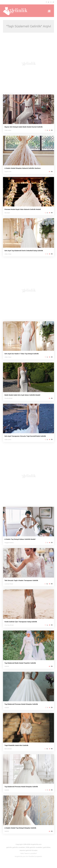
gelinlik (9, 847)
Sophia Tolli (8, 172)
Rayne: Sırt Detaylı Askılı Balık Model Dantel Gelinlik (24, 127)
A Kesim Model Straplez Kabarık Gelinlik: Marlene (23, 168)
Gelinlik (7, 666)
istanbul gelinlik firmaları (29, 850)
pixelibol (34, 853)
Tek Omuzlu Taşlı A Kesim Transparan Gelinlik (21, 580)
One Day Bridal (9, 625)
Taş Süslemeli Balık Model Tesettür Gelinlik (20, 663)
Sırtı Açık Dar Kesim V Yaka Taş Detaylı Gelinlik (22, 354)
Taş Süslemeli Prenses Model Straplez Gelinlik (21, 704)
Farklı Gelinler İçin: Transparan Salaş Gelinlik (21, 622)
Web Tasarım (25, 853)
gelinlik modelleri (19, 847)
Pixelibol (32, 856)
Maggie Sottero (9, 543)
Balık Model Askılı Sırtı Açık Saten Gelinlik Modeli (22, 395)
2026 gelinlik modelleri (34, 847)
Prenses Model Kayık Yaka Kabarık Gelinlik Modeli (23, 209)
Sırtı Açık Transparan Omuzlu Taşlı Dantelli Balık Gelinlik (25, 436)
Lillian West (8, 254)
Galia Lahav (8, 130)
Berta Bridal (8, 749)
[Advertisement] (28, 64)
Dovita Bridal (8, 398)
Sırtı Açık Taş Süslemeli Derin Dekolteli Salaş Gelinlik (24, 251)
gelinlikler (47, 847)
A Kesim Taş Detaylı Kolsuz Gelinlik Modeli (20, 539)
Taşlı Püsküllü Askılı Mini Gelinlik (16, 745)
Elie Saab (7, 213)
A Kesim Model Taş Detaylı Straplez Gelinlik (20, 828)
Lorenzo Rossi (9, 584)
